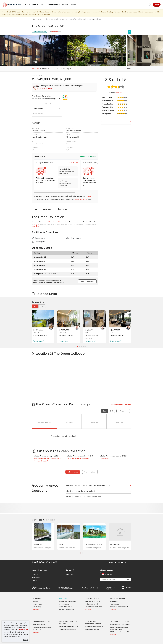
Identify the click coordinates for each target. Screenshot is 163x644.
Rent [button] (35, 5)
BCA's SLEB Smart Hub (81, 199)
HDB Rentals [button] (115, 602)
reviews (119, 93)
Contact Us (70, 570)
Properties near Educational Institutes (93, 617)
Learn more (90, 196)
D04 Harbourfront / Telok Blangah (120, 619)
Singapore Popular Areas (120, 616)
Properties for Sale (92, 598)
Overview (35, 69)
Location (56, 69)
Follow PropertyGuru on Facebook (116, 562)
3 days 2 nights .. (105, 458)
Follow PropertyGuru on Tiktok (131, 562)
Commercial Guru (41, 588)
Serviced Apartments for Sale (93, 607)
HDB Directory (37, 607)
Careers (34, 581)
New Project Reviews (39, 625)
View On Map (73, 163)
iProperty (127, 588)
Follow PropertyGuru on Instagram (119, 562)
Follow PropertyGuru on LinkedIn (125, 562)
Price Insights (66, 69)
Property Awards (65, 588)
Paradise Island (115, 544)
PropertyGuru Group (39, 570)
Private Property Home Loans (67, 602)
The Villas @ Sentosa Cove (93, 544)
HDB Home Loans (64, 604)
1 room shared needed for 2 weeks (78, 458)
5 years (121, 411)
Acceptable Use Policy (39, 639)
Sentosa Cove (38, 544)
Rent (111, 411)
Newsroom (69, 574)
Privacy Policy (23, 630)
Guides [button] (65, 5)
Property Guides (38, 604)
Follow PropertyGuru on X (128, 562)
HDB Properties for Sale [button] (92, 602)
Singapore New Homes (42, 616)
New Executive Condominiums (42, 622)
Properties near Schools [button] (93, 624)
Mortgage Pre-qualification (67, 609)
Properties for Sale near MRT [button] (68, 622)
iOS (55, 562)
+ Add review (116, 120)
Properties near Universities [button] (94, 622)
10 (35, 61)
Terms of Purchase (80, 639)
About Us (35, 574)
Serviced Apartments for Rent (119, 607)
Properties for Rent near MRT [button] (68, 624)
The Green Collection (40, 335)
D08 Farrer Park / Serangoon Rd (119, 627)
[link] (64, 87)
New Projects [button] (54, 5)
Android (49, 562)
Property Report (110, 588)
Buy (35, 306)
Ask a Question (73, 472)
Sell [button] (43, 5)
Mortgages (63, 598)
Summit (90, 588)
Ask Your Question (87, 281)
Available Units (46, 69)
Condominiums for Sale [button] (93, 604)
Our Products (36, 578)
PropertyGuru (38, 598)
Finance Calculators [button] (66, 607)
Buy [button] (28, 5)
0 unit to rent (47, 114)
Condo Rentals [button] (116, 604)
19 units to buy (47, 109)
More (74, 5)
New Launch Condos (39, 619)
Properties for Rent (118, 598)
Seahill (61, 544)
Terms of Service (54, 639)
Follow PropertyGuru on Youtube (122, 562)
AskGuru (36, 602)
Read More (35, 226)
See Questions (90, 472)
